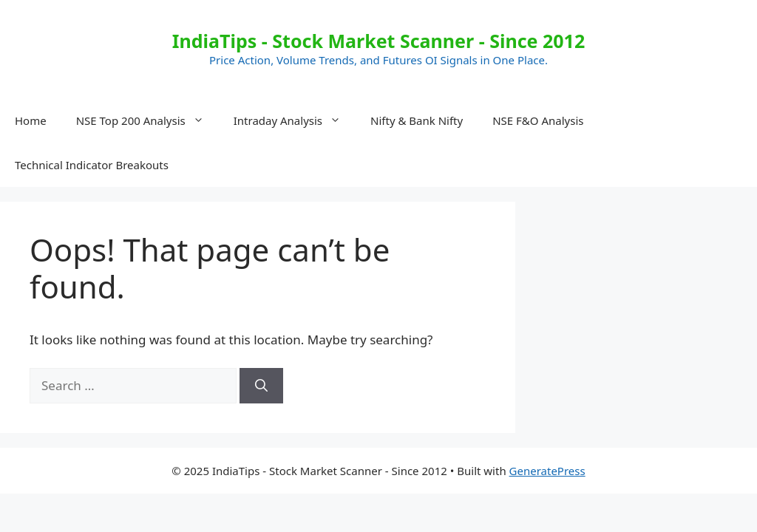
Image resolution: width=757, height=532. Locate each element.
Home (31, 120)
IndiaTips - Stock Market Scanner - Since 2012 (378, 41)
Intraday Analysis (295, 120)
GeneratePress (547, 471)
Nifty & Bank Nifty (417, 120)
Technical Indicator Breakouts (92, 165)
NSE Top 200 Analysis (147, 120)
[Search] (261, 386)
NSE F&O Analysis (538, 120)
